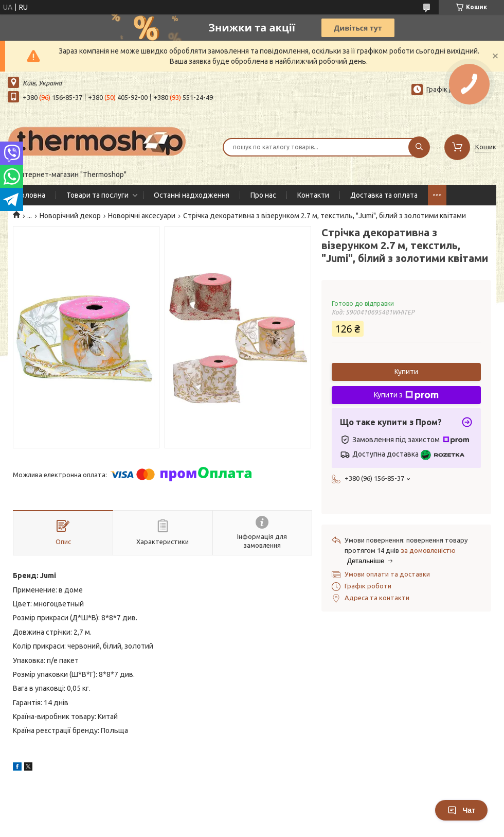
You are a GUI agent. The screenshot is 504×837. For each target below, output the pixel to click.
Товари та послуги (97, 195)
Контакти (313, 195)
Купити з (406, 395)
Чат (461, 810)
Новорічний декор (70, 216)
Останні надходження (192, 195)
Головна (32, 195)
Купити (406, 372)
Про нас (263, 195)
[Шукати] (419, 147)
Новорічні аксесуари (142, 216)
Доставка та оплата (384, 195)
